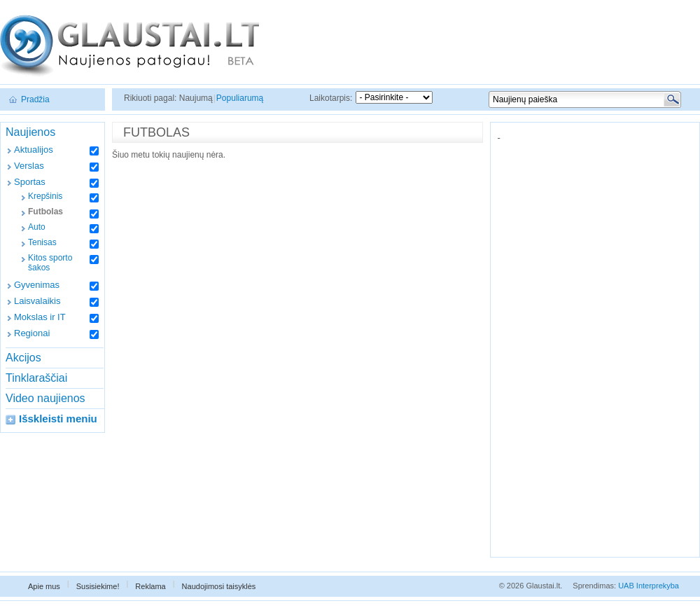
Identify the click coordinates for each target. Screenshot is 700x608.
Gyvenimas (37, 285)
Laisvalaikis (37, 301)
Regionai (32, 333)
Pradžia (35, 99)
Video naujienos (45, 398)
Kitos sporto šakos (50, 263)
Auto (37, 227)
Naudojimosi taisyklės (219, 586)
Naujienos (30, 132)
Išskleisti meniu (58, 419)
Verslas (29, 166)
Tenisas (42, 242)
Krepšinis (45, 196)
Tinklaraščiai (36, 378)
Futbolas (45, 212)
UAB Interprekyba (649, 586)
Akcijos (23, 358)
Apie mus (44, 586)
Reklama (150, 586)
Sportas (30, 182)
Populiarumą (240, 98)
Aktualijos (34, 150)
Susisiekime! (98, 586)
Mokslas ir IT (40, 317)
